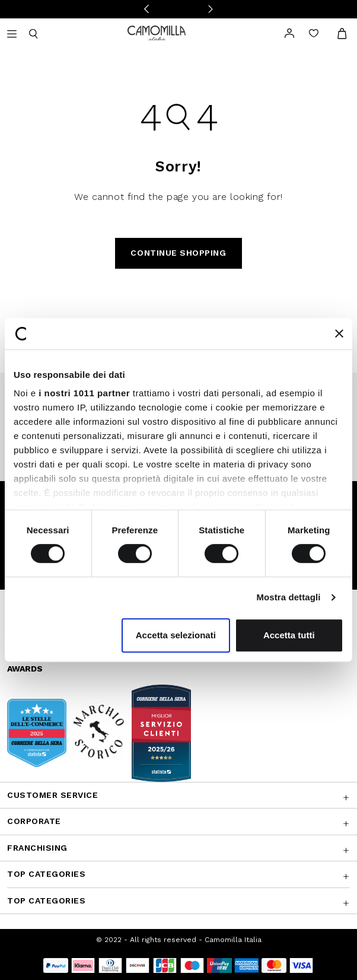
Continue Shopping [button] (178, 253)
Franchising (37, 848)
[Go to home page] (157, 32)
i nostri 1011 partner (84, 393)
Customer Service (53, 795)
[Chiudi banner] (339, 333)
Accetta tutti (289, 635)
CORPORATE (34, 821)
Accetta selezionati (176, 635)
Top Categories (46, 874)
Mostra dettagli (288, 597)
